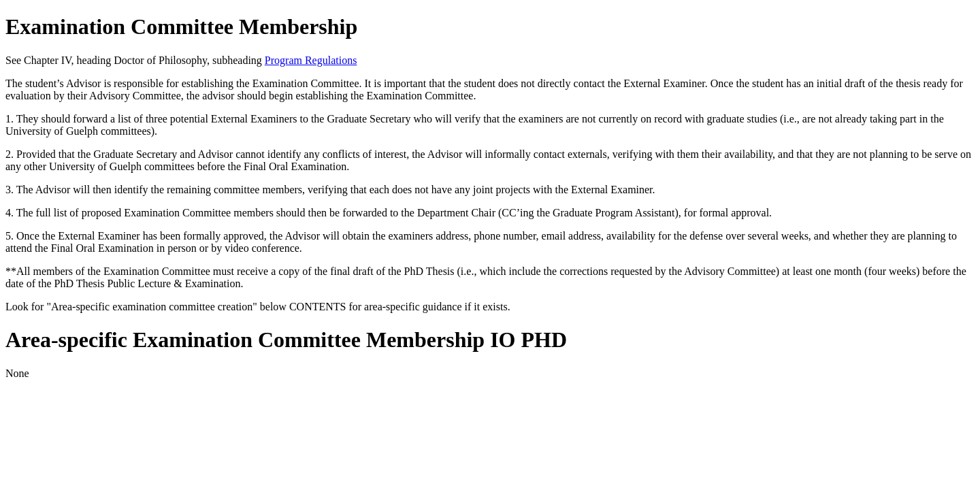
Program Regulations (311, 60)
